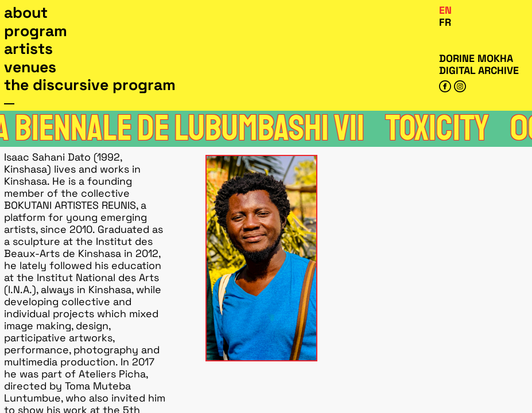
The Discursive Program (90, 85)
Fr (445, 22)
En (445, 10)
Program (36, 31)
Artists (28, 49)
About (26, 13)
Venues (30, 67)
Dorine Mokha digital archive (479, 64)
